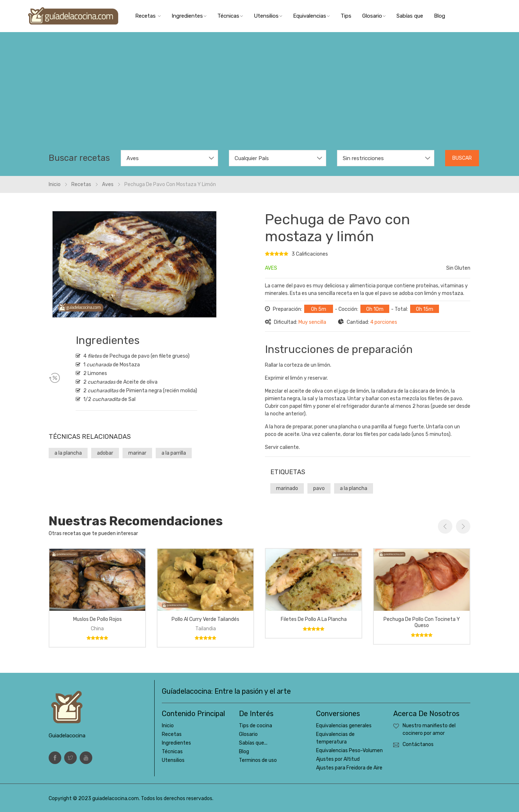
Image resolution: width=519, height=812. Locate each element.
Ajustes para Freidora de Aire (349, 768)
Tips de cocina (256, 726)
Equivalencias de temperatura (335, 738)
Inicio (55, 184)
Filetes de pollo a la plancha (314, 619)
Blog (440, 16)
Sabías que (410, 16)
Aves (108, 184)
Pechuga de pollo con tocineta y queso (422, 622)
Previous (445, 526)
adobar (105, 453)
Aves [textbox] (133, 158)
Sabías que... (253, 743)
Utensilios (268, 16)
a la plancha (68, 453)
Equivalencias (311, 16)
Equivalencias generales (344, 726)
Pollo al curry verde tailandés (205, 619)
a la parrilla (174, 453)
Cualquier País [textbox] (252, 158)
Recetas (148, 16)
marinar (137, 453)
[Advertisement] (259, 96)
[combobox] (169, 158)
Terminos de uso (258, 760)
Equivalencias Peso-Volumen (349, 751)
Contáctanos (418, 744)
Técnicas (230, 16)
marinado (287, 488)
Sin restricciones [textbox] (363, 158)
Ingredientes (189, 16)
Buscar (462, 158)
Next (463, 526)
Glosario (374, 16)
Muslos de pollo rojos (97, 619)
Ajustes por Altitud (338, 759)
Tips (346, 16)
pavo (319, 488)
